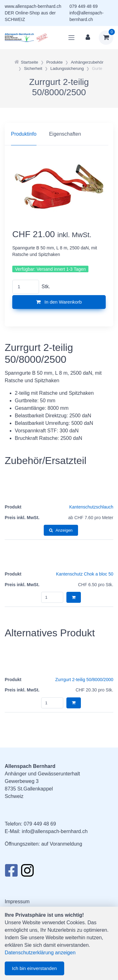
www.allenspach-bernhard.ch (33, 6)
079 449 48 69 (84, 6)
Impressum (17, 902)
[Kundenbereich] (88, 38)
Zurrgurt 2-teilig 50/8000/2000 (84, 680)
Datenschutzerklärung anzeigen (40, 953)
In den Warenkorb (59, 302)
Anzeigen (61, 530)
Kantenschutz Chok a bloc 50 (85, 574)
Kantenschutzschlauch (91, 507)
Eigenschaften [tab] (65, 134)
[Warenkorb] (106, 38)
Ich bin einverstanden (34, 968)
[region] (59, 134)
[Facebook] (11, 872)
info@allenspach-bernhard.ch (55, 831)
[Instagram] (27, 872)
